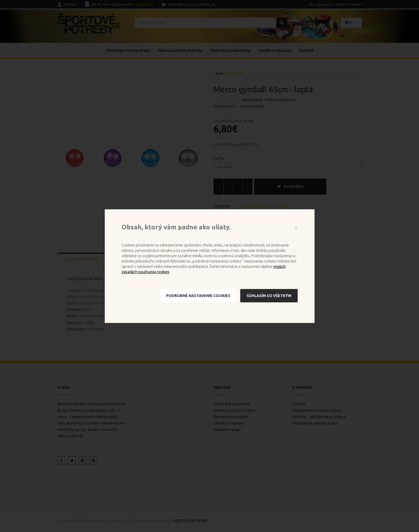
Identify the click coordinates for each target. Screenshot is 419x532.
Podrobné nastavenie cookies (198, 296)
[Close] (296, 227)
